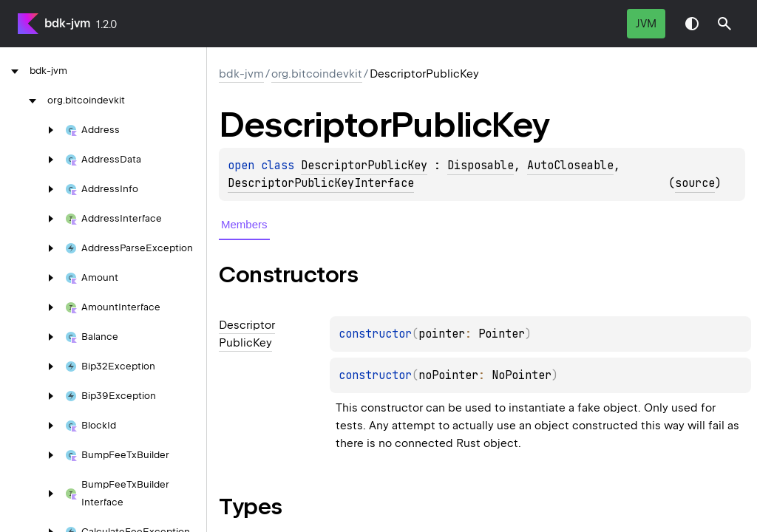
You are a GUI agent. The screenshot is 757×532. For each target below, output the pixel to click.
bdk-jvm (67, 23)
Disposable (481, 166)
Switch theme (692, 24)
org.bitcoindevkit (317, 74)
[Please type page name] (724, 24)
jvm (646, 24)
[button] (724, 24)
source (695, 183)
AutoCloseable (570, 166)
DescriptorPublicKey (364, 166)
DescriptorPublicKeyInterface (321, 183)
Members (244, 224)
